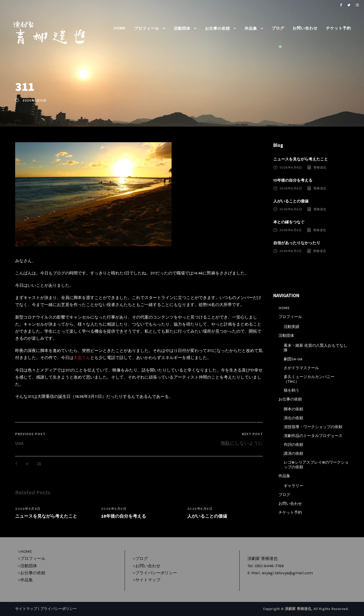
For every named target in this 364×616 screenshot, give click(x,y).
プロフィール (147, 28)
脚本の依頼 (293, 409)
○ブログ (140, 558)
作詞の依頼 (293, 445)
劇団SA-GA (293, 359)
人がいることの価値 (207, 516)
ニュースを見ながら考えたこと (46, 516)
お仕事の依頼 (217, 28)
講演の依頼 (293, 453)
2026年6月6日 (114, 509)
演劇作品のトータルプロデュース (313, 436)
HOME (120, 28)
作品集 (251, 28)
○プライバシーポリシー (155, 573)
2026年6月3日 (291, 251)
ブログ (278, 28)
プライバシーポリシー (58, 609)
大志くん (82, 358)
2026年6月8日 (28, 509)
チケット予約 (338, 28)
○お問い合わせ (147, 566)
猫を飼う (292, 390)
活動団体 (182, 28)
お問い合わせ (305, 28)
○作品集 (25, 580)
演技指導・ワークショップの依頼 (313, 427)
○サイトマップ (147, 580)
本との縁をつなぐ (289, 222)
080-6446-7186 (269, 566)
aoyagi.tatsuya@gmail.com (287, 573)
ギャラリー (293, 486)
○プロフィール (32, 558)
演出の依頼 (293, 418)
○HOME (25, 551)
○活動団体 (27, 566)
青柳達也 (320, 167)
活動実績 (292, 327)
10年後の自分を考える (124, 516)
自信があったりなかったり (297, 243)
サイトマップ (26, 609)
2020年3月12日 (35, 101)
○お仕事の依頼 (32, 573)
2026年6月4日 (291, 230)
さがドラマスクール (301, 368)
